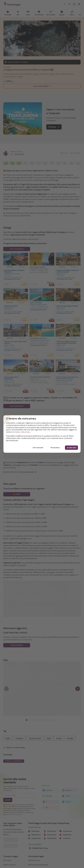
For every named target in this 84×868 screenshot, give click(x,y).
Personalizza (55, 448)
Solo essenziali (38, 448)
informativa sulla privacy (21, 432)
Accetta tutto (71, 448)
